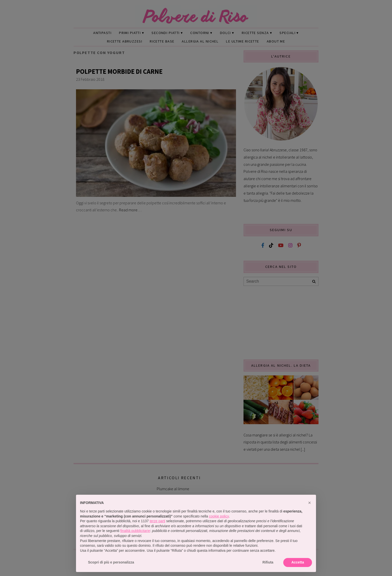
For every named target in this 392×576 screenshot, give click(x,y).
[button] (309, 503)
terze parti (157, 521)
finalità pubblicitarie (135, 531)
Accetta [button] (298, 562)
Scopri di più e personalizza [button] (111, 562)
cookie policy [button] (219, 516)
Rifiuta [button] (268, 562)
